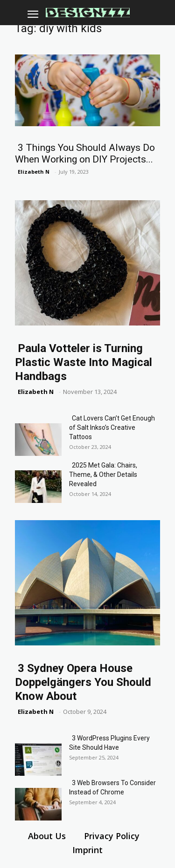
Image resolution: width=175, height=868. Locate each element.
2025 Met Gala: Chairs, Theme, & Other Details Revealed (103, 475)
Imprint (87, 850)
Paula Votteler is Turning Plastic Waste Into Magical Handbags (84, 362)
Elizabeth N (34, 172)
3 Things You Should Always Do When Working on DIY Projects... (85, 153)
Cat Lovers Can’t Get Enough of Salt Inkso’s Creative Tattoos (112, 427)
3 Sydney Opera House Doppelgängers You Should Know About (83, 682)
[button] (33, 14)
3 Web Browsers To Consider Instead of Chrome (112, 787)
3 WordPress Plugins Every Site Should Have (109, 743)
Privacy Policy (112, 836)
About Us (47, 836)
